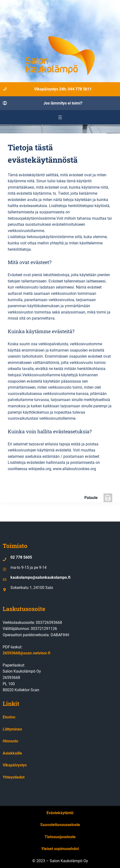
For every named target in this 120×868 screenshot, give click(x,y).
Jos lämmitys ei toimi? (63, 103)
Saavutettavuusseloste (60, 825)
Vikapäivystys (15, 765)
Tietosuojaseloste (60, 837)
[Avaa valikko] (60, 117)
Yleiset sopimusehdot (60, 849)
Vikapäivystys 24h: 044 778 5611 (63, 89)
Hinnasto (10, 741)
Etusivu (9, 717)
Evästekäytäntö (60, 813)
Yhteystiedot (14, 777)
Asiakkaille (12, 753)
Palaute (91, 498)
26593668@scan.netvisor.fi (27, 653)
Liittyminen (12, 729)
